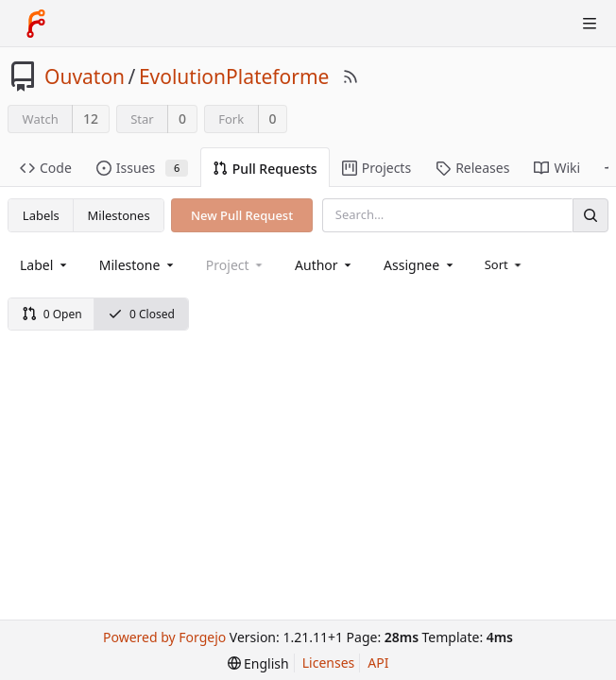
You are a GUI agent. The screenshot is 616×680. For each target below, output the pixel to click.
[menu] (505, 264)
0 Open (52, 314)
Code (46, 168)
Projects (376, 168)
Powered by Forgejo (164, 637)
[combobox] (45, 265)
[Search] (590, 215)
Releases (472, 168)
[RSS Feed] (351, 76)
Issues (142, 168)
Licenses (329, 663)
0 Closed (141, 314)
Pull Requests (265, 169)
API (378, 663)
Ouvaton (85, 76)
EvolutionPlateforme (234, 76)
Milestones (119, 215)
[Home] (36, 24)
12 (91, 119)
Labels (41, 215)
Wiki (557, 168)
